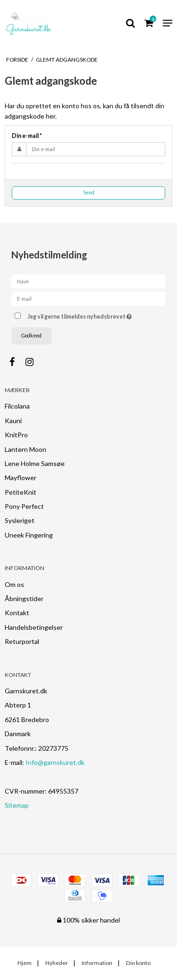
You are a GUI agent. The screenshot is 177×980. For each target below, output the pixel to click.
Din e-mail (27, 136)
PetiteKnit (21, 492)
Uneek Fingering (29, 535)
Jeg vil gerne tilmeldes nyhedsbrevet (87, 315)
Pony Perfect (24, 506)
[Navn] (88, 281)
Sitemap (17, 805)
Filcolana (17, 406)
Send (89, 193)
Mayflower (21, 478)
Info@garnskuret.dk (55, 762)
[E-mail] (88, 298)
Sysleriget (20, 520)
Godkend (31, 336)
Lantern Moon (25, 449)
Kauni (13, 421)
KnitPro (16, 435)
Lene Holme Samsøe (35, 463)
